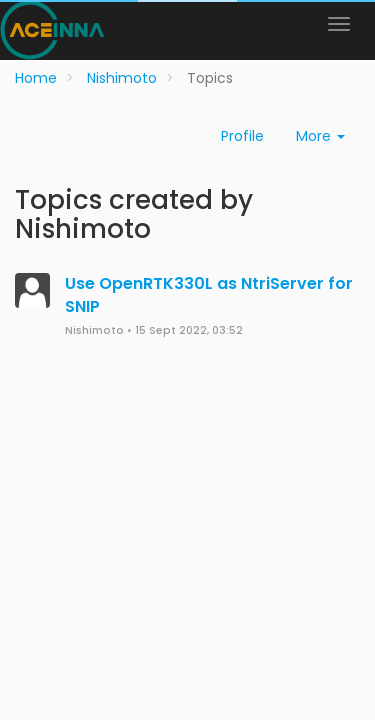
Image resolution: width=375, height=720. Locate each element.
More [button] (320, 136)
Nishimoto (94, 330)
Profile (242, 136)
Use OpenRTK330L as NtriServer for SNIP (209, 295)
